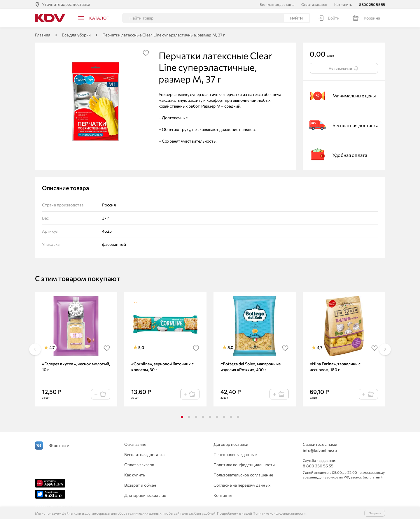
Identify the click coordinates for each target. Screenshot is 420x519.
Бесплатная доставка (277, 4)
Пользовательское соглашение (243, 475)
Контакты (223, 495)
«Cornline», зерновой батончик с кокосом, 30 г (162, 367)
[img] (146, 53)
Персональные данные (235, 454)
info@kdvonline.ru (320, 450)
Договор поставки (231, 444)
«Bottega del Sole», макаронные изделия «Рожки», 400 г (251, 367)
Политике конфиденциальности (279, 513)
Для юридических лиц (145, 495)
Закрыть (375, 513)
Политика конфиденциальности (244, 465)
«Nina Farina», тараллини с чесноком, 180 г (335, 367)
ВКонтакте (59, 445)
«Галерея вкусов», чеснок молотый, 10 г (76, 367)
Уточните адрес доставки (66, 4)
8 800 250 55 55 (372, 4)
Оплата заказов (314, 4)
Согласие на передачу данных (242, 485)
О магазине (135, 444)
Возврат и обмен (140, 485)
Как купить (343, 4)
